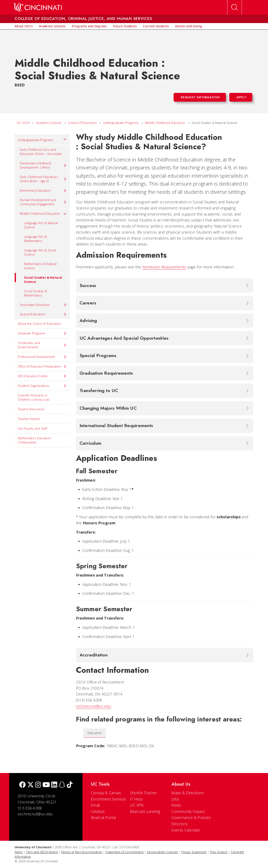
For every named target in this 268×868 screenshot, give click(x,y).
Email (96, 805)
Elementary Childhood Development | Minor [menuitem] (43, 165)
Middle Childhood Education (165, 123)
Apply (241, 97)
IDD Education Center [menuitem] (42, 376)
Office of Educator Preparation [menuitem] (42, 366)
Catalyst (98, 811)
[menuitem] (24, 26)
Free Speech (219, 852)
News (176, 805)
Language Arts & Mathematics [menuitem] (35, 239)
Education (95, 733)
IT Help (136, 799)
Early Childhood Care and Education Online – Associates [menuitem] (41, 152)
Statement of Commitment (125, 852)
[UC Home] (38, 7)
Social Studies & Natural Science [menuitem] (38, 278)
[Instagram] (38, 785)
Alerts (19, 852)
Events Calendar (186, 830)
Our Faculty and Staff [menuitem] (32, 428)
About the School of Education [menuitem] (39, 324)
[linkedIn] (54, 785)
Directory (180, 824)
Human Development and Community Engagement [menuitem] (43, 202)
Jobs (175, 799)
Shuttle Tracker (144, 793)
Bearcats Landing (145, 811)
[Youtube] (46, 785)
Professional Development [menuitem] (42, 357)
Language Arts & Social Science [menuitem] (40, 252)
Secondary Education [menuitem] (43, 305)
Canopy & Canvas (106, 793)
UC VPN (137, 805)
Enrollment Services (109, 799)
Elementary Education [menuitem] (43, 191)
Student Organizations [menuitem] (42, 386)
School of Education (82, 123)
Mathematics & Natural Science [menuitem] (40, 266)
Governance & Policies (191, 817)
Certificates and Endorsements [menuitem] (42, 345)
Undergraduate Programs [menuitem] (42, 139)
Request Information (200, 97)
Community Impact (188, 811)
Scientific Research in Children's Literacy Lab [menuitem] (34, 397)
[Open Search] (234, 7)
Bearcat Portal (103, 817)
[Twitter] (31, 785)
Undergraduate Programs (121, 123)
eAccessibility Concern (163, 852)
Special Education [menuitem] (43, 314)
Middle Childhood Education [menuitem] (43, 214)
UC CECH (23, 123)
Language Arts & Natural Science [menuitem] (41, 225)
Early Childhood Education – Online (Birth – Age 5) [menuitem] (43, 179)
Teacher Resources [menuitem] (31, 409)
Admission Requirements (164, 267)
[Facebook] (22, 785)
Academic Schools (49, 123)
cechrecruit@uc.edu (94, 706)
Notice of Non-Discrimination (82, 852)
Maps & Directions (188, 793)
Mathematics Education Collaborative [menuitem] (34, 440)
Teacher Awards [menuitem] (29, 419)
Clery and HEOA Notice (42, 852)
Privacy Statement (194, 852)
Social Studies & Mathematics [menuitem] (35, 293)
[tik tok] (70, 785)
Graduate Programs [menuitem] (42, 333)
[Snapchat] (62, 785)
